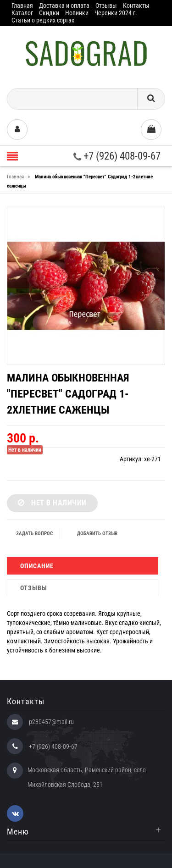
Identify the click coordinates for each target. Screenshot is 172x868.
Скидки (49, 13)
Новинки (77, 13)
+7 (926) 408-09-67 (117, 156)
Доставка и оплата (64, 6)
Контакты (136, 6)
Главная (22, 6)
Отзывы (106, 6)
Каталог (22, 13)
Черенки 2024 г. (116, 13)
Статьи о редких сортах (43, 20)
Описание (37, 566)
